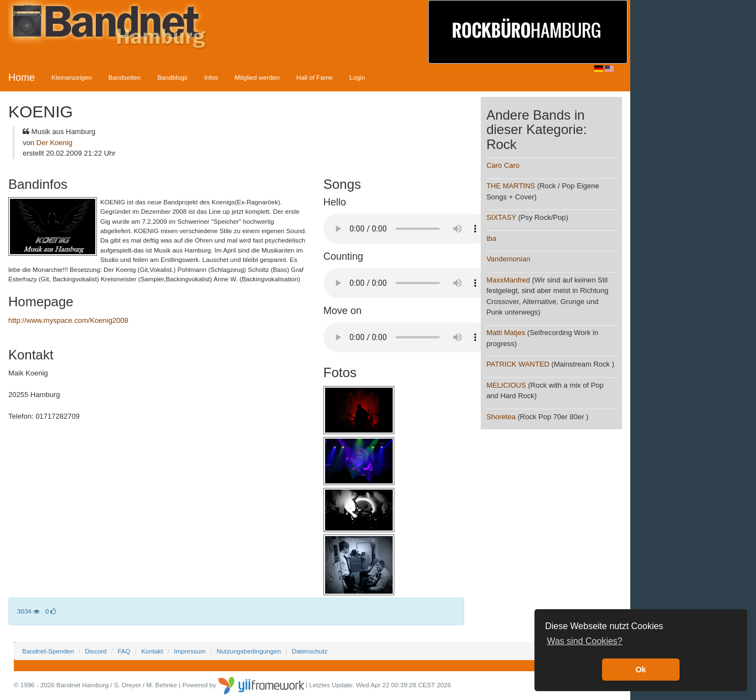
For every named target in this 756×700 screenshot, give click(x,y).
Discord (96, 651)
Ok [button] (641, 670)
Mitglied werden (257, 77)
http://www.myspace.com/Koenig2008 (68, 320)
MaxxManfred (508, 280)
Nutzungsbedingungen (249, 651)
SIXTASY (501, 217)
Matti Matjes (506, 333)
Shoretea (501, 417)
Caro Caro (503, 165)
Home (22, 78)
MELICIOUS (506, 385)
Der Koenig (55, 143)
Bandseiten (125, 77)
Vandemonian (508, 259)
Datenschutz (310, 651)
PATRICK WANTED (518, 364)
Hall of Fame (315, 77)
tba (491, 238)
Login (357, 77)
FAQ (124, 651)
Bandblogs (173, 77)
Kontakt (152, 651)
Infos (211, 77)
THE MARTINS (511, 186)
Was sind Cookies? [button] (584, 641)
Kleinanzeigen (72, 77)
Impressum (190, 651)
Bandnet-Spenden (48, 651)
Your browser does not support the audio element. (407, 229)
